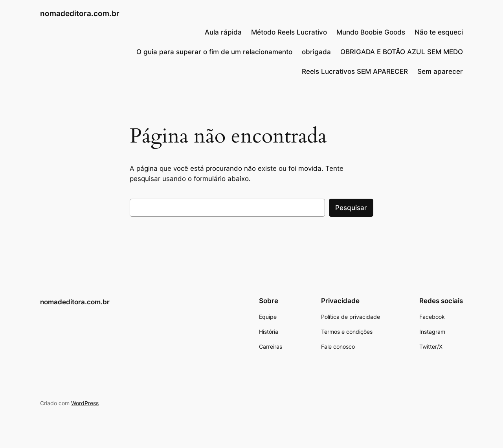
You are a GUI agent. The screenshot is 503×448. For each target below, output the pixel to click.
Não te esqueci (439, 32)
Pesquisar (351, 208)
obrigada (316, 52)
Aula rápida (223, 32)
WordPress (85, 403)
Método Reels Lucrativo (289, 32)
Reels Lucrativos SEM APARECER (355, 71)
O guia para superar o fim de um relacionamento (214, 52)
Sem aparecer (440, 71)
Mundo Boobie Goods (371, 32)
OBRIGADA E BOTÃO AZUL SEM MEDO (402, 52)
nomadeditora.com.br (80, 13)
